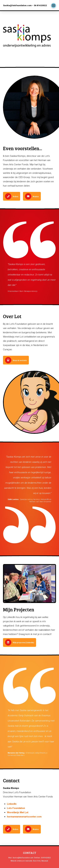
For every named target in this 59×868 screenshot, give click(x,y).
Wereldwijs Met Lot (18, 812)
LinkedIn (12, 804)
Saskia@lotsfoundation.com (23, 858)
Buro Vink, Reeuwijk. (41, 861)
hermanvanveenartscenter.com (24, 817)
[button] (53, 6)
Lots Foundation (16, 808)
